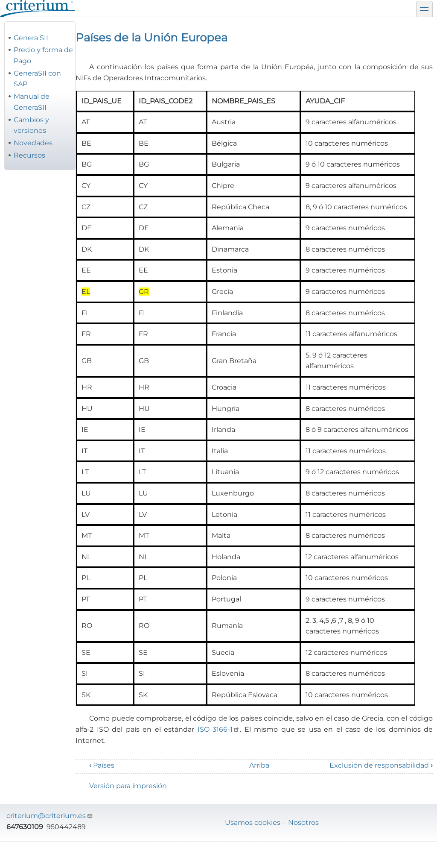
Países (102, 765)
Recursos (29, 155)
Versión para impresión (128, 786)
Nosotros (303, 823)
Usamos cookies (253, 823)
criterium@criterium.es (50, 816)
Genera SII (31, 38)
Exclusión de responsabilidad (381, 765)
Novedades (33, 143)
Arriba (259, 765)
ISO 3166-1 (219, 729)
